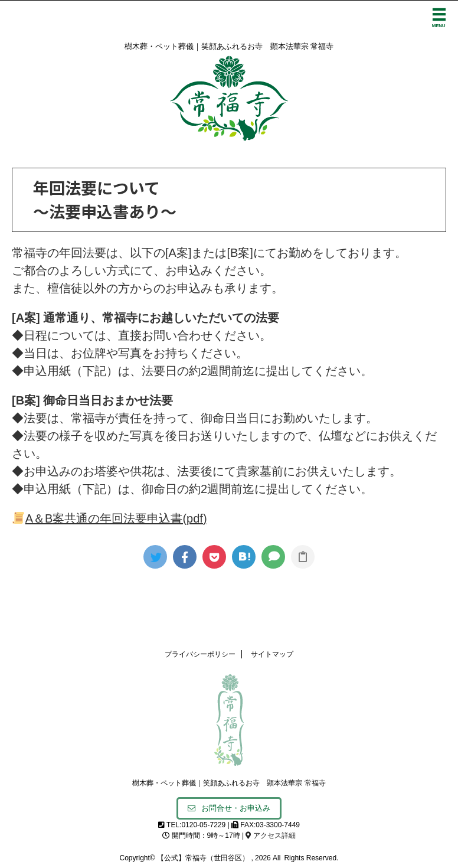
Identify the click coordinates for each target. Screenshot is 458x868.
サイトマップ (272, 654)
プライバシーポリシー (200, 654)
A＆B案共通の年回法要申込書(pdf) (109, 518)
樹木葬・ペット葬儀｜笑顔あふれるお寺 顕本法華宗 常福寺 (229, 783)
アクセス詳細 (270, 836)
